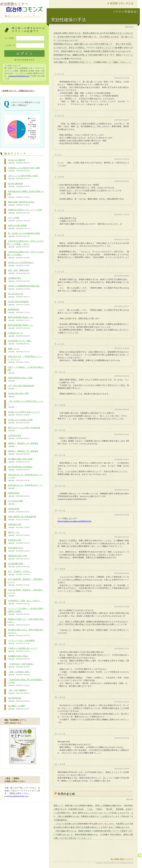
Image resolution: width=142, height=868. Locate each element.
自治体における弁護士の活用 (20, 421)
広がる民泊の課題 (15, 502)
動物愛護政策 (19, 311)
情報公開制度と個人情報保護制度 (22, 518)
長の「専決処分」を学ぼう (20, 573)
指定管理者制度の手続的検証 (20, 468)
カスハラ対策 (19, 219)
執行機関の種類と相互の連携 (20, 461)
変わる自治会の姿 (19, 295)
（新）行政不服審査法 (19, 692)
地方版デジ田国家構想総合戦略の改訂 (24, 287)
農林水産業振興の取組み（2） (20, 319)
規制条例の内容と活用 (19, 557)
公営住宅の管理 (19, 437)
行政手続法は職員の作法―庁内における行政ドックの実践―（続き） (26, 244)
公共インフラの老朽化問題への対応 (23, 177)
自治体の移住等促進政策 (19, 303)
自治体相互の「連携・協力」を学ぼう (25, 602)
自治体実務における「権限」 (20, 342)
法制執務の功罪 (19, 526)
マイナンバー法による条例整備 (22, 642)
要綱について (19, 350)
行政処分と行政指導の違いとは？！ (23, 650)
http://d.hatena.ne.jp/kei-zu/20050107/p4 (74, 521)
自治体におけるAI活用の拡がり (21, 264)
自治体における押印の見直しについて (24, 414)
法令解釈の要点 (19, 280)
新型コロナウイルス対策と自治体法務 (24, 429)
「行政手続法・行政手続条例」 (21, 666)
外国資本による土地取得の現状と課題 (24, 169)
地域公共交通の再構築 (19, 227)
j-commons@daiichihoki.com (18, 76)
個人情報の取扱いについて (122, 859)
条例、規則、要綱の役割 (19, 272)
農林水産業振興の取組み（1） (20, 327)
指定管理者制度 (19, 700)
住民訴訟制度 (19, 510)
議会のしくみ (19, 534)
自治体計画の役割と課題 (18, 395)
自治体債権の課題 (19, 565)
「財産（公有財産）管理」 (19, 673)
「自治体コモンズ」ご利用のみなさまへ (18, 91)
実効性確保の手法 (19, 549)
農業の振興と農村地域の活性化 (21, 204)
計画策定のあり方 (19, 334)
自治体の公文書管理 (19, 162)
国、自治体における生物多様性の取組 (24, 235)
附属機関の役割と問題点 (19, 658)
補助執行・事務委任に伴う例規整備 (23, 445)
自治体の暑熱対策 (19, 185)
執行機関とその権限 (19, 707)
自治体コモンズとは (122, 3)
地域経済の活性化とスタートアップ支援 (25, 211)
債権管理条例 (19, 495)
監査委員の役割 (19, 542)
